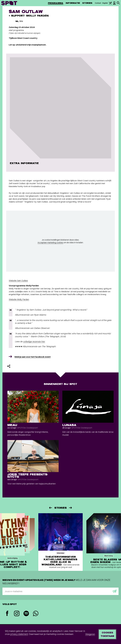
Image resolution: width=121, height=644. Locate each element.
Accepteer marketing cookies (50, 243)
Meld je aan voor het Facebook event (33, 357)
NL (17, 21)
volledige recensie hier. (34, 341)
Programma (56, 3)
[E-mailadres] (60, 591)
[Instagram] (17, 614)
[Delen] (9, 366)
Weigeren (90, 634)
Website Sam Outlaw (18, 280)
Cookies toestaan (107, 634)
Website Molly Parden (19, 299)
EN (21, 21)
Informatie (73, 3)
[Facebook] (7, 614)
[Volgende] (71, 508)
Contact (98, 3)
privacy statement (19, 634)
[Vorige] (50, 508)
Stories (87, 3)
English (105, 3)
